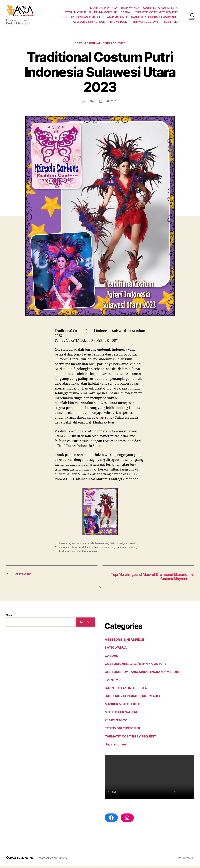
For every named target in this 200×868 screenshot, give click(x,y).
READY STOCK (118, 22)
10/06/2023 (110, 103)
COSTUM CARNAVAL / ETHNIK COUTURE (91, 13)
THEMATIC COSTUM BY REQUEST (156, 13)
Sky (92, 103)
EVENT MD (171, 22)
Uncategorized (116, 746)
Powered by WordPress (53, 859)
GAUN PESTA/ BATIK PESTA (160, 9)
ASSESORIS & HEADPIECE (89, 22)
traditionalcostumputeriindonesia (78, 552)
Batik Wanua (25, 859)
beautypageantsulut (71, 545)
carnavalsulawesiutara (96, 545)
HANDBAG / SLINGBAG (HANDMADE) (154, 18)
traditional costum (126, 549)
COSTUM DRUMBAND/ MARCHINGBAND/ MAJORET (95, 18)
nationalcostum (68, 549)
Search (10, 617)
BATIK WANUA (130, 9)
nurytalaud (84, 549)
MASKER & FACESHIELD (123, 706)
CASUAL (126, 13)
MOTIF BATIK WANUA (104, 9)
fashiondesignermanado (124, 545)
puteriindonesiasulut (103, 549)
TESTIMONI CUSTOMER (145, 22)
